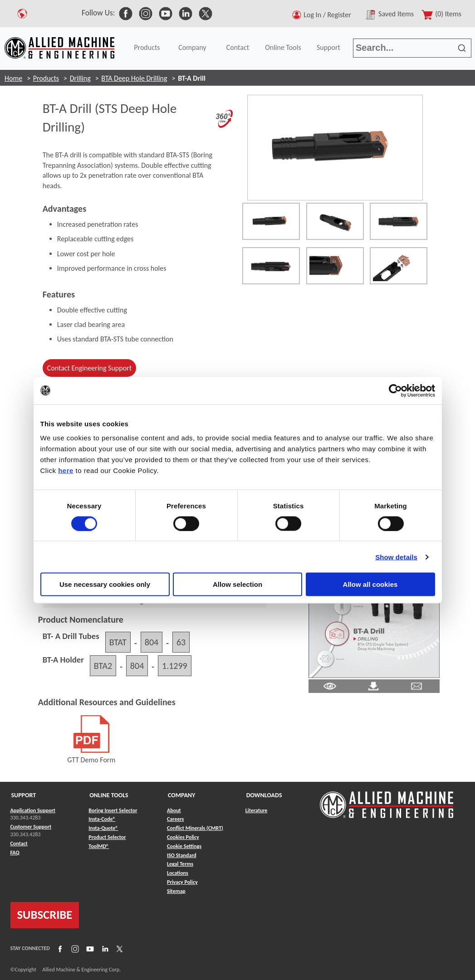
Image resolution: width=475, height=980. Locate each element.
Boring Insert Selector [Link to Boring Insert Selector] (113, 810)
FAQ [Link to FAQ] (15, 853)
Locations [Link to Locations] (178, 873)
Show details (396, 557)
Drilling (80, 78)
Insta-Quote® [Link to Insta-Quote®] (103, 828)
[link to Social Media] (126, 13)
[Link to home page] (59, 48)
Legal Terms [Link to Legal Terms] (180, 864)
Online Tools (283, 47)
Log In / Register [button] (329, 15)
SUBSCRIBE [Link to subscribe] (45, 915)
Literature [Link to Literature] (257, 810)
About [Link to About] (174, 810)
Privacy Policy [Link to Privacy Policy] (182, 882)
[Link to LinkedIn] (104, 948)
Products (147, 47)
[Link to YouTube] (89, 948)
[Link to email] (416, 685)
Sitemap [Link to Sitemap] (176, 891)
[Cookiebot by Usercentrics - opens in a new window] (395, 390)
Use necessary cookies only (105, 584)
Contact (238, 47)
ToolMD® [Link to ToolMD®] (99, 846)
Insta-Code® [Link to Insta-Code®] (102, 819)
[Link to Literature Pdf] (330, 685)
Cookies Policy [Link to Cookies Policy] (183, 837)
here (66, 470)
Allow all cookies (370, 584)
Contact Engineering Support (89, 368)
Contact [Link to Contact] (19, 843)
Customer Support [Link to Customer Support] (31, 827)
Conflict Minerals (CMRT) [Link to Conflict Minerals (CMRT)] (195, 828)
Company (192, 47)
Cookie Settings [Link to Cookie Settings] (184, 846)
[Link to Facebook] (59, 948)
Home (13, 78)
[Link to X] (118, 948)
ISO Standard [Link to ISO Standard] (182, 855)
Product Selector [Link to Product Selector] (107, 837)
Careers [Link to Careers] (175, 819)
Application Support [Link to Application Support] (33, 810)
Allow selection (237, 584)
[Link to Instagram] (74, 948)
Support (328, 47)
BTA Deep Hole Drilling (134, 78)
